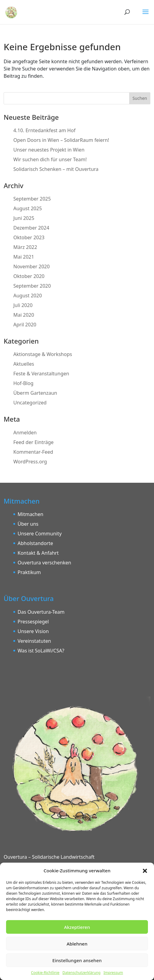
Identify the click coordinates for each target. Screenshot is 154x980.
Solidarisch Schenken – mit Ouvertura (56, 169)
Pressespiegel (33, 622)
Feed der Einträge (33, 442)
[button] (145, 871)
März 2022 (25, 247)
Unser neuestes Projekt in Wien (49, 150)
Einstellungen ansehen (77, 960)
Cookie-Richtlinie (45, 973)
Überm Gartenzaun (35, 393)
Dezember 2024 (31, 228)
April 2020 (25, 325)
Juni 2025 (24, 218)
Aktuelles (24, 364)
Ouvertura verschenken (44, 563)
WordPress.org (30, 462)
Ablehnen (77, 944)
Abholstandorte (35, 543)
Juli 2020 (23, 305)
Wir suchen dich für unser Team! (50, 159)
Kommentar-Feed (33, 452)
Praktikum (29, 572)
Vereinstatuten (34, 641)
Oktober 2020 (29, 276)
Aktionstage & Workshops (43, 354)
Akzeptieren (77, 927)
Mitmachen (30, 514)
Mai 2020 (24, 315)
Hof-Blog (23, 383)
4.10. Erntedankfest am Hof (44, 130)
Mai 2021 (24, 257)
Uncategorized (30, 403)
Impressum (113, 973)
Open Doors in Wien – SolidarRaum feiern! (61, 140)
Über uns (28, 524)
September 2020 (32, 286)
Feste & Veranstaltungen (41, 374)
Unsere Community (40, 534)
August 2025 (28, 208)
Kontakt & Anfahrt (38, 553)
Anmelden (25, 433)
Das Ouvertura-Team (41, 612)
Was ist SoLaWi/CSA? (41, 651)
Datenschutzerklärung (81, 973)
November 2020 (32, 266)
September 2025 (32, 199)
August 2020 (28, 296)
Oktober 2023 (29, 237)
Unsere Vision (33, 631)
